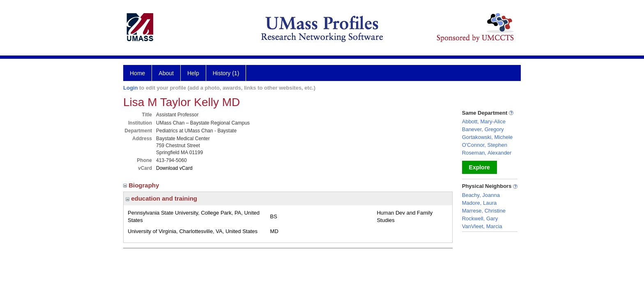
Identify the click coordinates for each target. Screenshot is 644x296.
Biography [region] (142, 185)
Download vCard (174, 168)
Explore (480, 167)
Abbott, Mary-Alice (484, 121)
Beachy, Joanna (481, 195)
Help (193, 73)
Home (137, 73)
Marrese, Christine (484, 211)
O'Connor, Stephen (485, 145)
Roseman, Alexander (487, 153)
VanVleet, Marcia (482, 226)
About (166, 73)
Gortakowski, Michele (488, 137)
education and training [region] (161, 198)
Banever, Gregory (483, 129)
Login (130, 88)
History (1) (226, 73)
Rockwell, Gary (480, 219)
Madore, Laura (480, 203)
